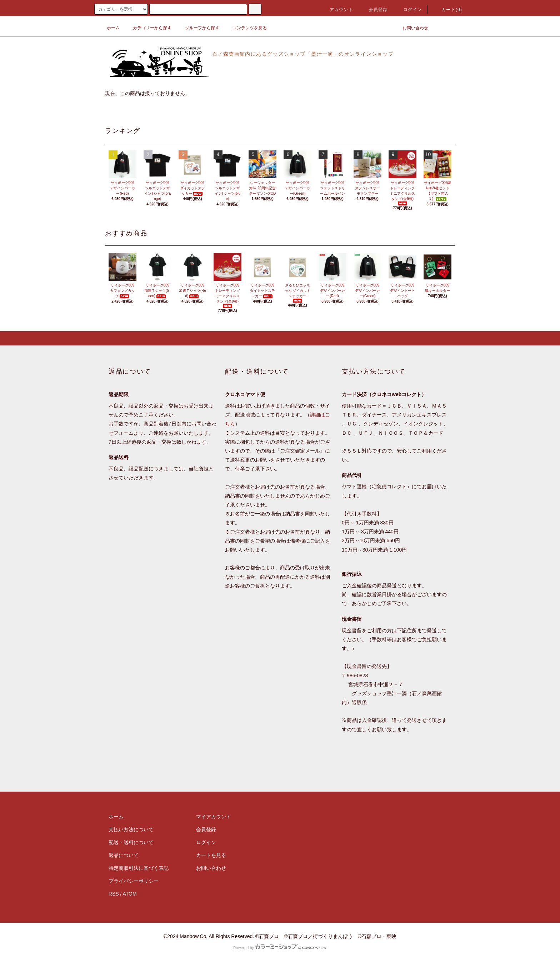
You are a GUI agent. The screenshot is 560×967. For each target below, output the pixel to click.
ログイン (408, 10)
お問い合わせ (411, 28)
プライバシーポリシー (134, 881)
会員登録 (374, 10)
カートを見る (211, 855)
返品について (124, 855)
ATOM (130, 894)
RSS (114, 894)
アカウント (337, 10)
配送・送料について (131, 842)
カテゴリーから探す (148, 28)
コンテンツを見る (245, 28)
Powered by (280, 948)
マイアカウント (214, 817)
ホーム (113, 28)
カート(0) (447, 10)
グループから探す (198, 28)
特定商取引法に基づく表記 (139, 868)
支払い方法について (131, 829)
